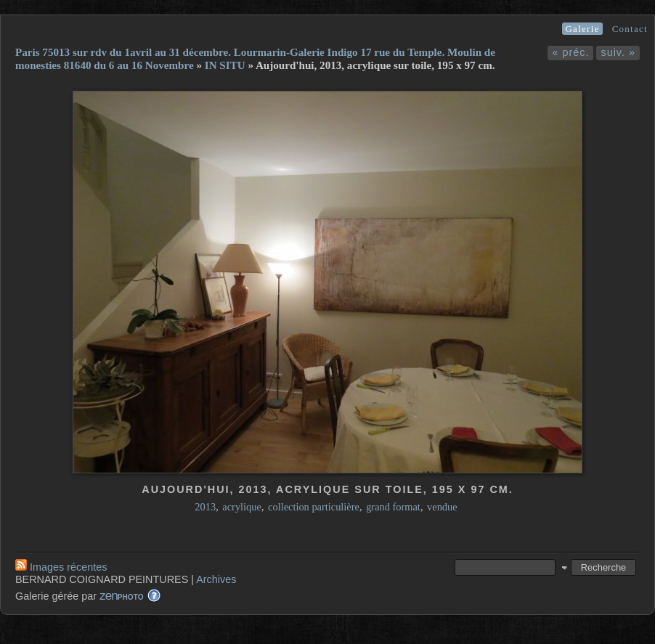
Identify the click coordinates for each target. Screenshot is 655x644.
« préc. (570, 52)
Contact (630, 29)
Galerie (582, 29)
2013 (205, 507)
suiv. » (618, 52)
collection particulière (314, 507)
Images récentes (61, 567)
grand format (393, 507)
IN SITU (225, 65)
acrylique (242, 507)
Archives (216, 579)
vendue (442, 507)
